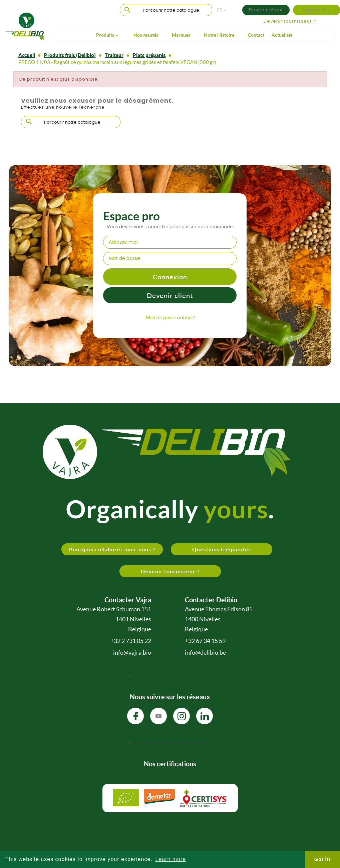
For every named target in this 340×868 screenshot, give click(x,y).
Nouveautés (146, 35)
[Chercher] (166, 10)
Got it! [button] (322, 859)
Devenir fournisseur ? (290, 21)
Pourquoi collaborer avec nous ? (112, 549)
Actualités (282, 35)
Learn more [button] (171, 859)
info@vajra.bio (132, 652)
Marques (181, 35)
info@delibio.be (205, 652)
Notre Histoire (219, 35)
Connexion (170, 277)
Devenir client (266, 10)
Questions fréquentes (222, 549)
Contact (256, 35)
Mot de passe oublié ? (170, 317)
